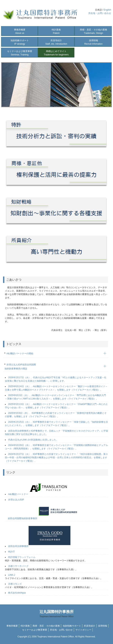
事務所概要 (20, 31)
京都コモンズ (15, 584)
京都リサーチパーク (18, 566)
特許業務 (56, 31)
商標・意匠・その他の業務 (94, 31)
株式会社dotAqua (17, 593)
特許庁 (12, 552)
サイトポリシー (83, 630)
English (107, 10)
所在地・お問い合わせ (100, 13)
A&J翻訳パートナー (39, 494)
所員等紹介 (56, 42)
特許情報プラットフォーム (22, 557)
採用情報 (93, 42)
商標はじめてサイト (56, 53)
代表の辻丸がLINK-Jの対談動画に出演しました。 (33, 440)
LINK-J (12, 575)
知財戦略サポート (20, 42)
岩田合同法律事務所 (39, 546)
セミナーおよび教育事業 (20, 53)
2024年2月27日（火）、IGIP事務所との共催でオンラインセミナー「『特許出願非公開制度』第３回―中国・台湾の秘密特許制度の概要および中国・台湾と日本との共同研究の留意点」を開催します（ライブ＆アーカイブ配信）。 (56, 458)
